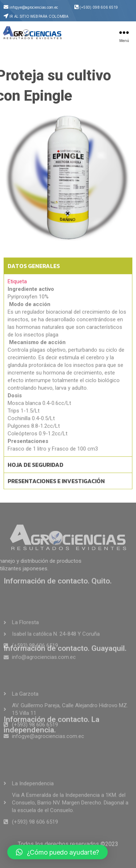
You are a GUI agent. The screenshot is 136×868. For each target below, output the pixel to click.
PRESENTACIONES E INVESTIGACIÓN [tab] (56, 492)
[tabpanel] (68, 376)
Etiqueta (17, 292)
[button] (57, 852)
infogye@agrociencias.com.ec (34, 7)
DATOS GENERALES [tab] (34, 277)
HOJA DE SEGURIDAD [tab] (36, 475)
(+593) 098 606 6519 (98, 7)
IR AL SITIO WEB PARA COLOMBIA (39, 16)
